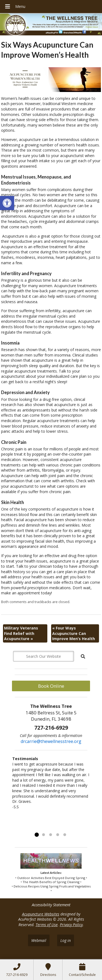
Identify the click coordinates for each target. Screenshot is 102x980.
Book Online (51, 686)
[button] (7, 203)
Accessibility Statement (51, 905)
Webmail (39, 940)
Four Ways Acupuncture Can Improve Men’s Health (74, 633)
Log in (66, 940)
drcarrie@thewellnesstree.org (51, 741)
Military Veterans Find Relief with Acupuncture (21, 633)
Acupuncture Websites (41, 914)
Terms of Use (47, 925)
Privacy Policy (71, 925)
